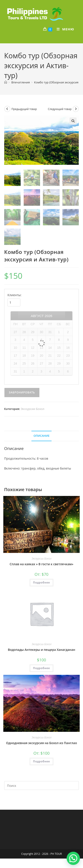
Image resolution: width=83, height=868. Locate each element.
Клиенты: (14, 295)
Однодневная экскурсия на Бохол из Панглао (41, 742)
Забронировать (22, 392)
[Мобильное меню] (64, 29)
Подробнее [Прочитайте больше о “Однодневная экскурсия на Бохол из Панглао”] (41, 761)
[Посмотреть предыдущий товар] (7, 109)
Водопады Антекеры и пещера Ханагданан (41, 649)
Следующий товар (60, 109)
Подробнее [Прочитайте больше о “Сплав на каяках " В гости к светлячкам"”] (41, 582)
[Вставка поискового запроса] (42, 785)
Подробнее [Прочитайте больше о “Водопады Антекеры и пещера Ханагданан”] (41, 668)
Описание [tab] (42, 435)
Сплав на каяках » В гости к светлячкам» (42, 564)
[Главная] (6, 82)
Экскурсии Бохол (33, 409)
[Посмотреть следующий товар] (76, 109)
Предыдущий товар (24, 109)
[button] (73, 121)
